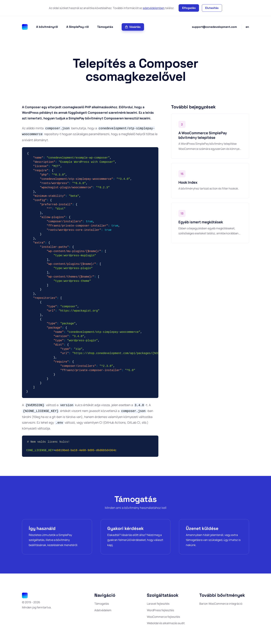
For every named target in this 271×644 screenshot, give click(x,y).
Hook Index (188, 182)
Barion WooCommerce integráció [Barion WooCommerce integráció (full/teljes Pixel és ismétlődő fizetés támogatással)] (221, 603)
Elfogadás (189, 8)
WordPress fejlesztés (160, 609)
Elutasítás (212, 8)
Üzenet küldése (202, 527)
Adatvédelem (103, 609)
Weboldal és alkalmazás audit (166, 622)
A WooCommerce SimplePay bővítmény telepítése (203, 135)
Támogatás (105, 27)
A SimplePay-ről (78, 27)
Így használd (43, 527)
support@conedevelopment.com (214, 27)
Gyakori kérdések (126, 527)
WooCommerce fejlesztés (163, 616)
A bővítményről (47, 27)
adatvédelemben (154, 8)
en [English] (247, 27)
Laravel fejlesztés (158, 603)
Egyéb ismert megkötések (201, 222)
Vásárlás (133, 27)
